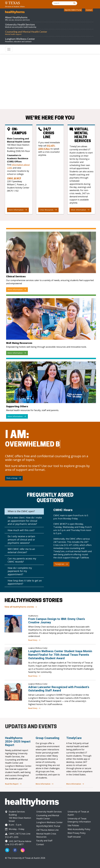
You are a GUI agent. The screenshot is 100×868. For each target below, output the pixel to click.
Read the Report (13, 784)
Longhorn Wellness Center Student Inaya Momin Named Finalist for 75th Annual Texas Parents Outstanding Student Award (60, 655)
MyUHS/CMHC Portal (73, 10)
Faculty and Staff (44, 841)
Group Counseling (47, 738)
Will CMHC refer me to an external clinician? (21, 551)
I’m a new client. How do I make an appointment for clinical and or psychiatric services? (25, 521)
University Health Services (49, 812)
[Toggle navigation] (9, 49)
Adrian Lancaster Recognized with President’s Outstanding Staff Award (59, 689)
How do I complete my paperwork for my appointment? (20, 571)
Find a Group (14, 478)
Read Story (34, 640)
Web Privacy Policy (77, 833)
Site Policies (73, 825)
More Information (18, 210)
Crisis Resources (48, 210)
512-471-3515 (28, 94)
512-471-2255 (33, 98)
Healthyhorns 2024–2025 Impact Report (18, 741)
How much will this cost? (21, 530)
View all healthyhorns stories (21, 607)
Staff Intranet (74, 837)
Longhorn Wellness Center (49, 822)
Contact (89, 10)
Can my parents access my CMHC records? (22, 560)
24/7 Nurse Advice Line (47, 830)
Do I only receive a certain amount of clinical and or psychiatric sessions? (21, 539)
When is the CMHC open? (21, 511)
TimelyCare (61, 564)
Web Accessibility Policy (79, 829)
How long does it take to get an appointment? (25, 582)
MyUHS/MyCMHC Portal (48, 826)
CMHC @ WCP (14, 178)
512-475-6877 (17, 844)
